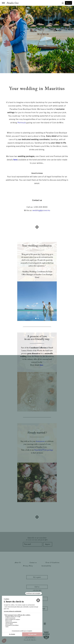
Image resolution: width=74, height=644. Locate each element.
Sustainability (46, 566)
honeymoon (40, 441)
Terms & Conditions (52, 563)
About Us (18, 563)
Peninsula (22, 123)
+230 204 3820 (37, 590)
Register (48, 544)
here (15, 160)
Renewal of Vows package (44, 450)
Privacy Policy (28, 566)
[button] (36, 318)
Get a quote (37, 577)
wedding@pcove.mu (41, 210)
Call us (37, 587)
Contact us (33, 563)
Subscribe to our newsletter (37, 539)
